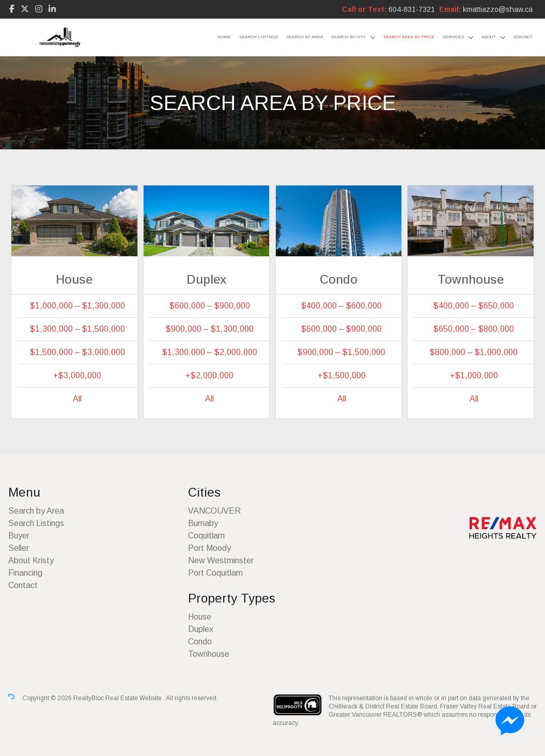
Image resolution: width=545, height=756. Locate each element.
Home (224, 37)
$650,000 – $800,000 (474, 329)
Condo (200, 642)
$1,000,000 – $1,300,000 (77, 306)
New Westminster (221, 560)
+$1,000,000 (474, 375)
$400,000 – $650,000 (474, 306)
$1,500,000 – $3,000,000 (77, 352)
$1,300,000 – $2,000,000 (210, 352)
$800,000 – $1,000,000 (474, 352)
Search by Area (305, 37)
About (489, 37)
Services (453, 37)
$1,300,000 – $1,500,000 (77, 329)
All (77, 399)
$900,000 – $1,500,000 (341, 352)
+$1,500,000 (342, 375)
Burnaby (203, 523)
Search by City (348, 37)
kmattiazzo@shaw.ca (498, 9)
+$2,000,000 (209, 375)
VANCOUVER (214, 511)
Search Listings (259, 37)
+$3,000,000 (77, 375)
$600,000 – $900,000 (210, 306)
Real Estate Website (134, 699)
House (200, 617)
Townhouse (209, 654)
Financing (25, 573)
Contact (523, 37)
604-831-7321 (412, 9)
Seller (19, 548)
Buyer (19, 536)
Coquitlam (206, 536)
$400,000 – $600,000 (341, 306)
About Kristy (31, 560)
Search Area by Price (409, 37)
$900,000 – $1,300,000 (210, 329)
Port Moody (209, 548)
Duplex (201, 629)
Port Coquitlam (215, 573)
